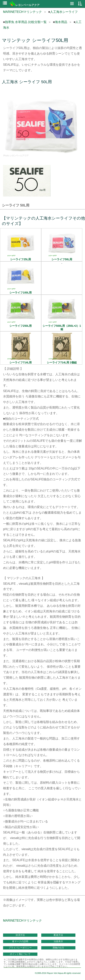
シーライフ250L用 (21, 324)
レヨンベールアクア (25, 5)
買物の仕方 (58, 948)
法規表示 (58, 941)
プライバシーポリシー (20, 948)
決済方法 (20, 935)
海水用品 (61, 22)
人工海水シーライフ (64, 12)
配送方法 (58, 935)
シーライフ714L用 (21, 361)
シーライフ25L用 (21, 258)
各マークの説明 (20, 941)
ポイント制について (20, 954)
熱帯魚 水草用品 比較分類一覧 (26, 22)
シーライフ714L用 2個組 (62, 361)
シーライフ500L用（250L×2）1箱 (62, 326)
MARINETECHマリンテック (22, 12)
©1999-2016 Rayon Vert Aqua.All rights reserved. (58, 973)
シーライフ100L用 (21, 291)
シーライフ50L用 (62, 258)
